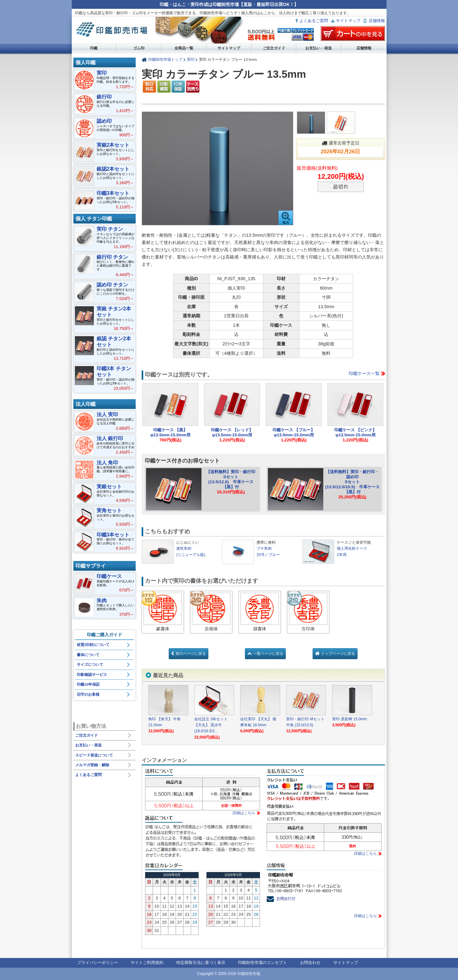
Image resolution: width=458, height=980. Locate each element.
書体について (88, 655)
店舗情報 (377, 21)
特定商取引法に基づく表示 (201, 963)
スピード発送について (94, 755)
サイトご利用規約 (147, 963)
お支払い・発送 (319, 48)
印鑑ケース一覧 (364, 373)
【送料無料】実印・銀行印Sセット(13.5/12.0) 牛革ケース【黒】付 (231, 479)
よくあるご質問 (314, 21)
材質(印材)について (93, 645)
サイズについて (90, 665)
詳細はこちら (244, 813)
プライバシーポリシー (98, 963)
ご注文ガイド (274, 48)
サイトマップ (348, 21)
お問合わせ (310, 963)
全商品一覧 (184, 48)
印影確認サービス (92, 675)
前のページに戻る (191, 654)
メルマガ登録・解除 (92, 765)
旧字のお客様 (88, 694)
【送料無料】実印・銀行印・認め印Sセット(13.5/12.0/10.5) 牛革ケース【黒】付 (352, 482)
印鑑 (94, 48)
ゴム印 (139, 48)
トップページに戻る (338, 654)
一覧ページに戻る (268, 654)
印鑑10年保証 (88, 684)
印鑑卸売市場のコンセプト (263, 963)
